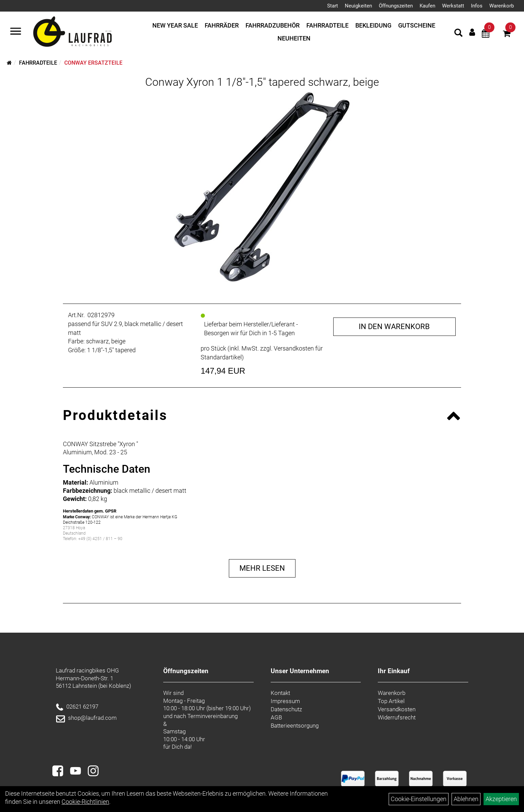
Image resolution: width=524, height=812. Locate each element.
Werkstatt (453, 6)
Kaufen (427, 6)
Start (333, 6)
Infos (477, 6)
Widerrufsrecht (397, 717)
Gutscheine (417, 25)
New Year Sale (175, 25)
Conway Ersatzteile (93, 63)
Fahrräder (222, 25)
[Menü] (16, 32)
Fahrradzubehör (273, 25)
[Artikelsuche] (458, 34)
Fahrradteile (327, 25)
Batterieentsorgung (295, 726)
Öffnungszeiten (396, 6)
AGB (276, 717)
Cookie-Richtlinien (85, 802)
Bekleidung (373, 25)
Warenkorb (502, 6)
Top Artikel (391, 701)
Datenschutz (286, 709)
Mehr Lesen (262, 568)
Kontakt (280, 693)
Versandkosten (397, 709)
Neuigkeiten (358, 6)
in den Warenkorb (394, 327)
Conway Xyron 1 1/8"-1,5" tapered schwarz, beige (262, 82)
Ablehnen (466, 799)
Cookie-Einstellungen (419, 799)
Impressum (285, 701)
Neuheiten (294, 38)
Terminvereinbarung (213, 716)
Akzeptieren (501, 799)
